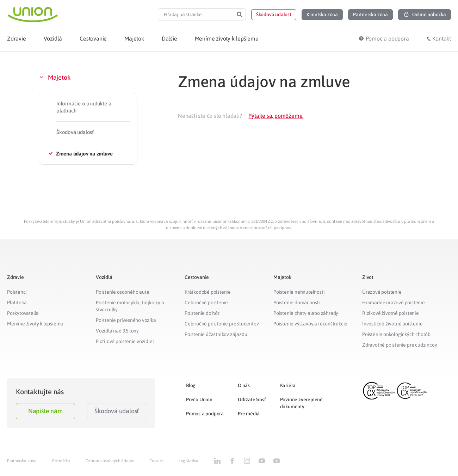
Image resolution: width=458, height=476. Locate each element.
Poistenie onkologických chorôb (396, 334)
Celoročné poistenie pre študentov (222, 324)
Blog (191, 385)
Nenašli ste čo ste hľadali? (210, 116)
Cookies (156, 461)
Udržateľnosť (252, 399)
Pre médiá (249, 414)
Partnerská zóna (22, 461)
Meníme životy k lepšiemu (35, 324)
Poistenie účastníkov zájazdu (216, 334)
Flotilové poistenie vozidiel (125, 341)
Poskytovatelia (23, 313)
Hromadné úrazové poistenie (394, 303)
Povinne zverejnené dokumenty (301, 403)
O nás (244, 385)
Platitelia (17, 303)
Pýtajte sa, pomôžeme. (276, 116)
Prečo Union (199, 399)
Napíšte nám (45, 411)
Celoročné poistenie (206, 303)
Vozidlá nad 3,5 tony (117, 331)
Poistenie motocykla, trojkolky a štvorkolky (130, 306)
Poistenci (17, 292)
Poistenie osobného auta (122, 292)
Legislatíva (188, 461)
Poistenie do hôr (202, 313)
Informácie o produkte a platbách (84, 107)
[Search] (240, 14)
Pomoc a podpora (205, 414)
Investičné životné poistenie (392, 324)
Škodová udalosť (75, 132)
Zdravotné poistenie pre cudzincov (400, 345)
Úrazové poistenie (382, 292)
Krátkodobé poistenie (208, 292)
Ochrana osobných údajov (110, 461)
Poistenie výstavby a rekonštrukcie (310, 324)
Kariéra (288, 385)
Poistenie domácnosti (297, 303)
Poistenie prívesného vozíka (126, 320)
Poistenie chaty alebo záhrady (306, 313)
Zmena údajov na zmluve (84, 154)
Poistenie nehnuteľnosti (299, 292)
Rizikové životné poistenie (391, 313)
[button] (274, 15)
